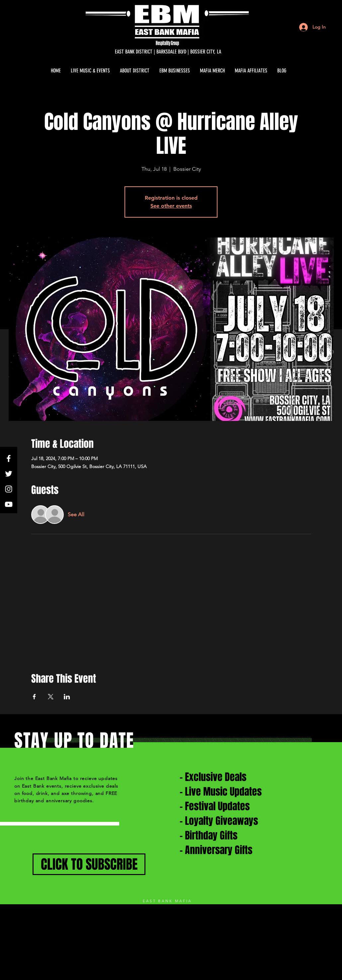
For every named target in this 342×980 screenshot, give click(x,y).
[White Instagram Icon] (9, 489)
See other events (171, 206)
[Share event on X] (51, 697)
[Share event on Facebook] (34, 697)
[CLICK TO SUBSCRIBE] (89, 864)
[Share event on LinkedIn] (67, 697)
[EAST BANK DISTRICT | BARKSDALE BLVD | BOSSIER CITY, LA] (168, 52)
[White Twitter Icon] (9, 474)
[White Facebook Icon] (9, 458)
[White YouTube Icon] (9, 504)
